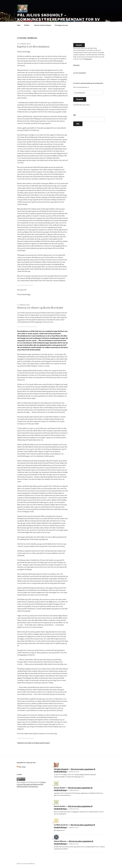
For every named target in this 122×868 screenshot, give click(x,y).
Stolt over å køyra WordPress (26, 864)
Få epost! (80, 99)
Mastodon (76, 65)
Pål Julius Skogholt (61, 769)
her (29, 52)
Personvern (88, 59)
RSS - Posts (21, 767)
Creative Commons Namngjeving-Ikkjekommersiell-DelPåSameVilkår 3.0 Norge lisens (31, 784)
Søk (75, 115)
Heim (19, 25)
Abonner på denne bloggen (43, 25)
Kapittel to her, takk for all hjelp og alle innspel (33, 743)
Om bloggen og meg (61, 25)
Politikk (28, 25)
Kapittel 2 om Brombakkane (33, 47)
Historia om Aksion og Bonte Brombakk (40, 308)
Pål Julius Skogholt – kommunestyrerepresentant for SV (59, 17)
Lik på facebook (80, 73)
